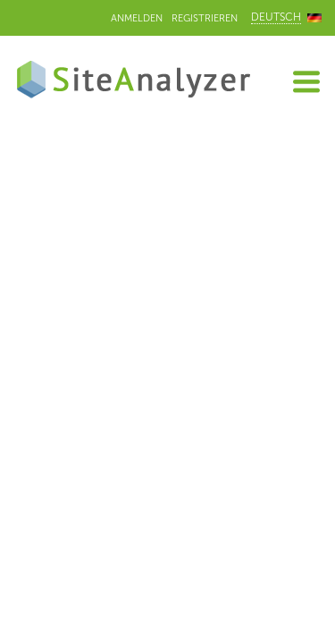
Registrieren (205, 18)
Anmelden (137, 18)
